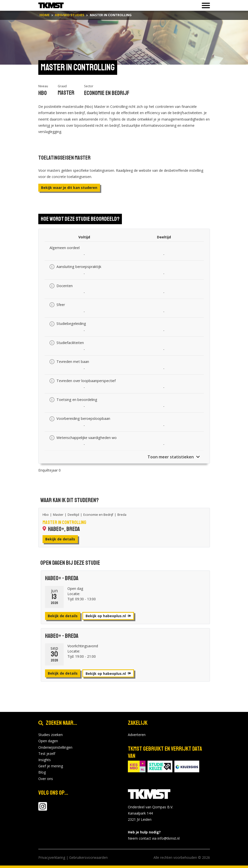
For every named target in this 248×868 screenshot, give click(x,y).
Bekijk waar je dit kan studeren (69, 188)
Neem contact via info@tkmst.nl (154, 838)
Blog (42, 772)
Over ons (46, 779)
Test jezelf (47, 754)
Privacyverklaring (52, 857)
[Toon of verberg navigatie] (204, 5)
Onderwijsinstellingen (55, 747)
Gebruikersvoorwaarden (88, 857)
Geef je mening (51, 766)
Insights (45, 760)
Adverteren (137, 735)
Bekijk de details (60, 539)
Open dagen (48, 741)
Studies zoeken (50, 735)
